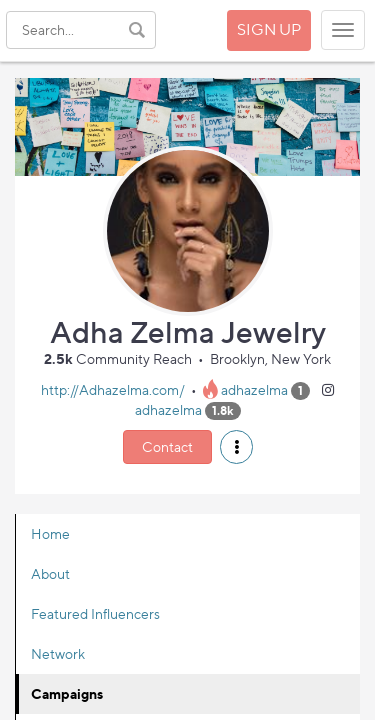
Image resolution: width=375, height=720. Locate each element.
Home (50, 533)
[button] (236, 447)
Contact (167, 446)
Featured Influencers (95, 613)
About (50, 573)
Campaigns (67, 693)
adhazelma (254, 389)
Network (58, 653)
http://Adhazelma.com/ (113, 389)
